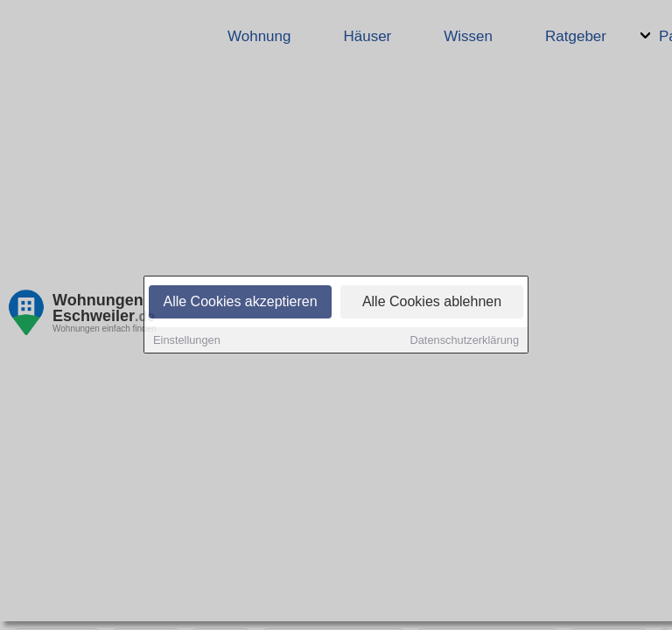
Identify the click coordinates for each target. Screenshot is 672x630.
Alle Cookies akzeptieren (240, 303)
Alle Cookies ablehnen (432, 303)
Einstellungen (187, 342)
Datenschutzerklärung (465, 342)
